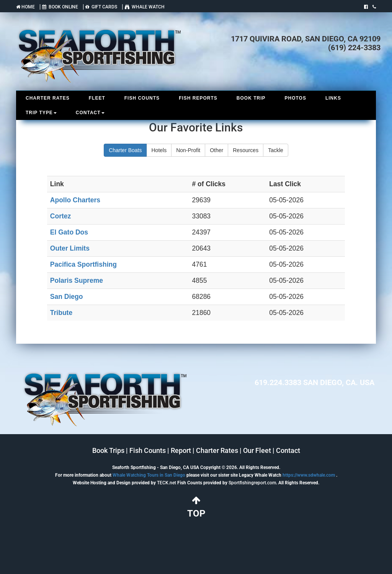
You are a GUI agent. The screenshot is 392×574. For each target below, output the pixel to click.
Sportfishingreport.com (252, 483)
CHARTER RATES (48, 98)
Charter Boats (125, 150)
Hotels (159, 150)
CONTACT (90, 113)
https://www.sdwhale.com (309, 475)
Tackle (276, 150)
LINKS (333, 98)
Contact (288, 450)
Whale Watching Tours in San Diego (149, 475)
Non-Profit (188, 150)
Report (181, 450)
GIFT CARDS (101, 7)
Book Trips (108, 450)
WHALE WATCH (145, 7)
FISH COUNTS (142, 98)
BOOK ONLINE (60, 7)
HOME (25, 7)
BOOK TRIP (251, 98)
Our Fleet (257, 450)
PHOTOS (295, 98)
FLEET (97, 98)
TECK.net (167, 483)
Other (216, 150)
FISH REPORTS (198, 98)
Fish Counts (148, 450)
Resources (246, 150)
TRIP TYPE (41, 113)
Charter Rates (217, 450)
